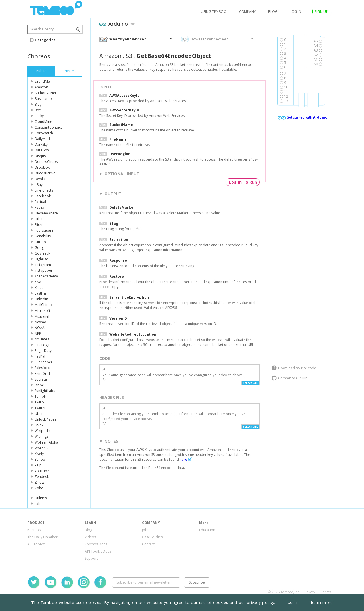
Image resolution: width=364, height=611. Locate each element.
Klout (39, 288)
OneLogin (42, 345)
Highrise (41, 259)
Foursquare (44, 230)
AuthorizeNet (45, 93)
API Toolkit (36, 544)
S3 (129, 56)
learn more (322, 602)
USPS (39, 425)
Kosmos (34, 530)
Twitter (40, 408)
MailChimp (43, 305)
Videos (90, 537)
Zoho (39, 488)
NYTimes (42, 339)
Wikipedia (43, 431)
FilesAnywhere (46, 213)
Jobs (146, 530)
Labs (38, 504)
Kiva (38, 282)
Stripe (39, 385)
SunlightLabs (45, 391)
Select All (250, 383)
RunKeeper (43, 362)
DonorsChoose (47, 162)
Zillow (39, 482)
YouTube (42, 471)
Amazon (41, 87)
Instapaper (43, 270)
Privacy (310, 592)
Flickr (39, 225)
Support (91, 558)
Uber (39, 414)
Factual (40, 202)
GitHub (40, 242)
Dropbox (42, 167)
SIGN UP (321, 12)
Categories (45, 40)
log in (296, 12)
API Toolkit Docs (98, 551)
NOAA (40, 328)
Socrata (41, 379)
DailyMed (42, 139)
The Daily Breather (42, 537)
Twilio (39, 402)
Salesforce (43, 368)
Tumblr (40, 396)
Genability (43, 236)
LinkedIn (41, 299)
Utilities (41, 498)
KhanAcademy (46, 276)
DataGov (42, 150)
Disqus (40, 156)
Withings (41, 436)
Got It (293, 603)
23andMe (42, 81)
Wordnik (41, 448)
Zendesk (42, 477)
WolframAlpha (46, 442)
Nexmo (40, 322)
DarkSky (41, 144)
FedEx (39, 207)
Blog (273, 12)
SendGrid (42, 374)
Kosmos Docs (96, 544)
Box (38, 110)
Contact (148, 544)
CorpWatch (44, 133)
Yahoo (40, 459)
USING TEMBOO (214, 12)
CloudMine (43, 122)
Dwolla (40, 179)
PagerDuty (43, 351)
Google (41, 248)
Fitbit (39, 219)
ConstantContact (48, 127)
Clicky (39, 116)
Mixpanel (42, 316)
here (183, 459)
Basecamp (43, 99)
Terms (326, 592)
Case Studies (152, 537)
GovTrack (42, 253)
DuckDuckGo (45, 173)
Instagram (43, 265)
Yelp (38, 465)
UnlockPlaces (45, 419)
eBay (39, 185)
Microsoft (42, 311)
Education (207, 530)
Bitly (38, 104)
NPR (38, 333)
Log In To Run (243, 182)
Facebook (43, 196)
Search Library (42, 29)
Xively (39, 454)
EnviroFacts (44, 190)
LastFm (40, 293)
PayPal (40, 356)
